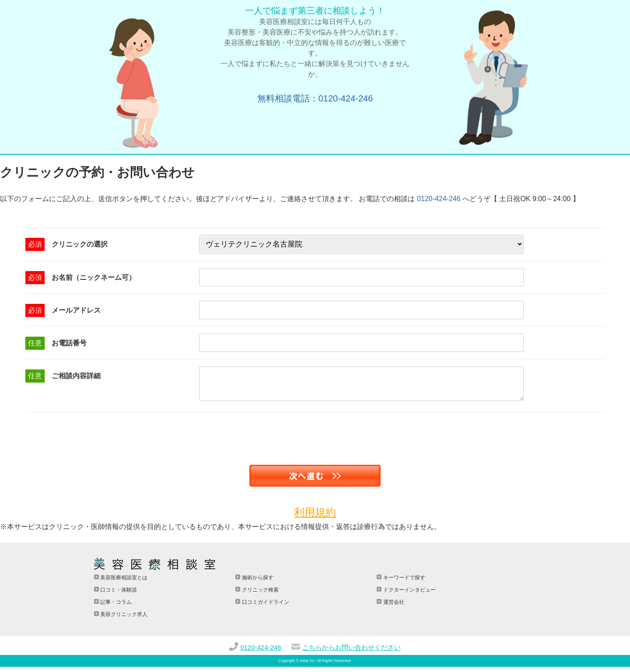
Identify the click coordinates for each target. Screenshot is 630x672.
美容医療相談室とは (123, 583)
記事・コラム (115, 607)
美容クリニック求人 (123, 620)
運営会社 (393, 607)
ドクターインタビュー (408, 595)
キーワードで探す (403, 583)
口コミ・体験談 (118, 595)
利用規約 (315, 517)
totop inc (308, 666)
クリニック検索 (259, 595)
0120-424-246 (439, 199)
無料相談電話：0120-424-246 (315, 98)
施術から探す (257, 583)
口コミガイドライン (264, 607)
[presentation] (66, 435)
